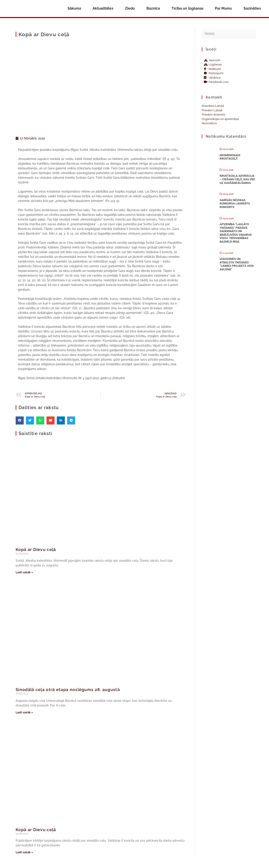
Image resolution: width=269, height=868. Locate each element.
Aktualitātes (103, 8)
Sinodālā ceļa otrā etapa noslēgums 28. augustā (68, 690)
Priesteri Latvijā (212, 110)
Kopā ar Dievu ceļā (36, 550)
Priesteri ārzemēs (213, 115)
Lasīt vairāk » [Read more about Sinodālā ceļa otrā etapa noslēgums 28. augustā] (24, 712)
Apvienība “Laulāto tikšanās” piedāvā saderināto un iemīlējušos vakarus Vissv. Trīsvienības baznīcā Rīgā (236, 233)
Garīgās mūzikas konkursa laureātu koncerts (235, 204)
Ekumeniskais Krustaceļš (230, 157)
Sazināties (252, 8)
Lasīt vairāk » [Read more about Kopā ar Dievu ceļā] (24, 572)
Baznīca (153, 8)
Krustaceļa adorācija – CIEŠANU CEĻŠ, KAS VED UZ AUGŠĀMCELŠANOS (237, 179)
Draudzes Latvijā (213, 106)
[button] (20, 420)
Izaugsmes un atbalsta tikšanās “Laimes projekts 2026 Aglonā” (237, 264)
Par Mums (223, 8)
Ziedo (130, 8)
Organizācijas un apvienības (220, 119)
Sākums (74, 8)
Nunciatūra (209, 123)
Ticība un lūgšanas (187, 8)
